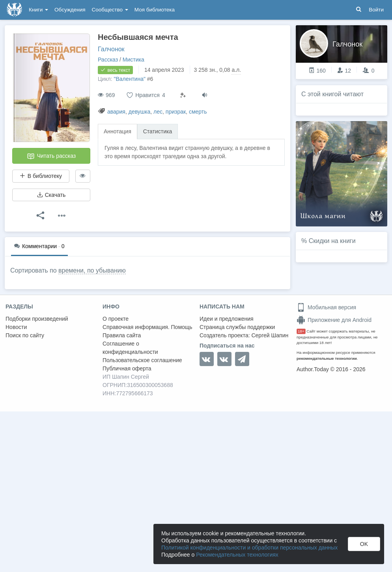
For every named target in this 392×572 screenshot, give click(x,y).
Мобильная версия (326, 307)
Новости (16, 327)
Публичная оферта (127, 368)
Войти (376, 10)
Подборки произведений (37, 319)
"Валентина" (130, 79)
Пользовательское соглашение (142, 360)
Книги (38, 10)
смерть (198, 112)
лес (158, 112)
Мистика (133, 60)
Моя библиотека (155, 10)
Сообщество (110, 10)
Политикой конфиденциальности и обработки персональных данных (249, 548)
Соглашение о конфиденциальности (130, 348)
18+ (301, 331)
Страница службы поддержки (237, 327)
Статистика (158, 131)
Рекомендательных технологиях (237, 555)
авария (116, 112)
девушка (140, 112)
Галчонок (111, 49)
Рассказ (108, 60)
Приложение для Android (334, 320)
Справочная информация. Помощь (147, 327)
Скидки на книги (332, 241)
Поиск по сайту (25, 335)
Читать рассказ (51, 156)
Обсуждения (70, 10)
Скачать (51, 195)
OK (364, 544)
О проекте (116, 319)
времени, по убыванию (92, 270)
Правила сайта (122, 335)
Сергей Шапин (270, 335)
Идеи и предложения (227, 319)
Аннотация (118, 131)
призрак (176, 112)
